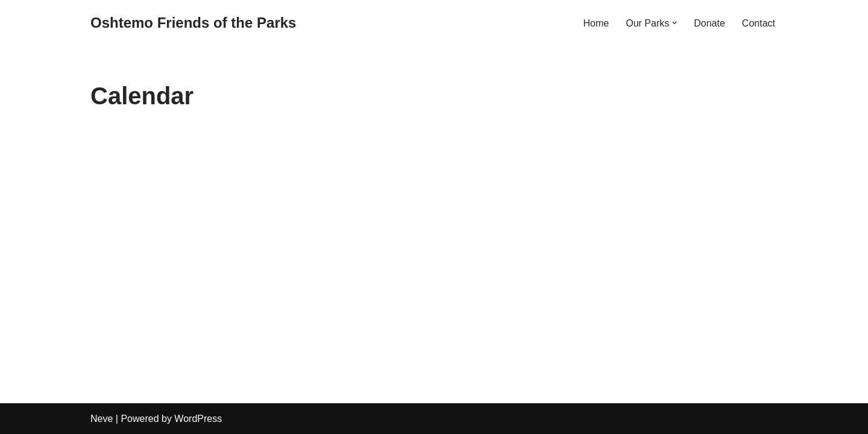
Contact (759, 23)
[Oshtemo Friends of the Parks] (193, 23)
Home (596, 23)
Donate (709, 23)
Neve (102, 419)
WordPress (198, 419)
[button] (675, 23)
